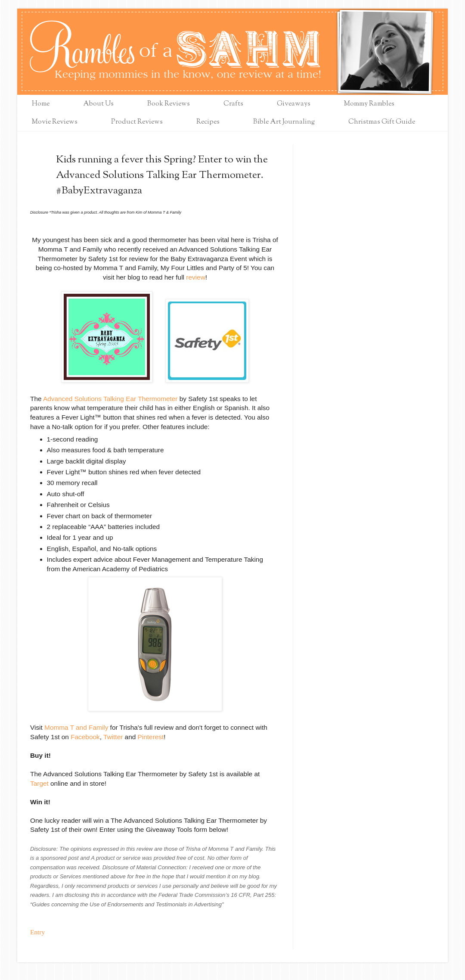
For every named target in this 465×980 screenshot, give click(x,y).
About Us (98, 104)
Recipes (208, 122)
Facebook (85, 737)
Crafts (233, 104)
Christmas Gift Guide (382, 122)
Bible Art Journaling (284, 122)
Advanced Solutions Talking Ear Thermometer (110, 399)
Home (41, 104)
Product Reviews (137, 122)
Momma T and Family (76, 727)
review (195, 277)
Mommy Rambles (369, 104)
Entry (37, 932)
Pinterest (151, 737)
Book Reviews (169, 104)
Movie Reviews (55, 122)
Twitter (113, 737)
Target (39, 783)
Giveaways (294, 104)
